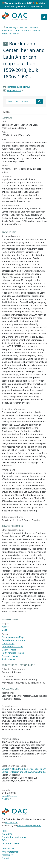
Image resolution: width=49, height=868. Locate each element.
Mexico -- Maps (9, 650)
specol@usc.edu (9, 796)
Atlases (5, 627)
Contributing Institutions (14, 837)
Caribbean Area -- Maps (13, 637)
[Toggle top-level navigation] (37, 17)
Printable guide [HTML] (18, 87)
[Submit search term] (39, 101)
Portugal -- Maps (10, 656)
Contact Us (7, 858)
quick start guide (14, 6)
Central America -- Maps (13, 640)
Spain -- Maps (8, 659)
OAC (15, 16)
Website (5, 799)
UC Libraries (11, 822)
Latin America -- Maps (12, 647)
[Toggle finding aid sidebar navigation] (24, 112)
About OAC (7, 834)
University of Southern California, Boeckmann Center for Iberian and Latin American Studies (21, 31)
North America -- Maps (13, 653)
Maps (4, 630)
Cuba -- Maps (8, 643)
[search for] (21, 101)
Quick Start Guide (10, 843)
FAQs (4, 840)
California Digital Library (29, 826)
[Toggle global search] (44, 17)
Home (5, 831)
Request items (14, 90)
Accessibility (7, 855)
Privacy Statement (10, 852)
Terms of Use (8, 849)
